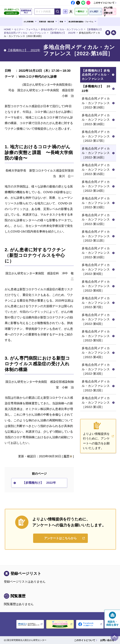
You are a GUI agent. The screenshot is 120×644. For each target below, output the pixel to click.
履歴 (66, 456)
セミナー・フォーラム (26, 29)
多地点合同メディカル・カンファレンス (62, 29)
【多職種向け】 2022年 (62, 33)
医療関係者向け (26, 12)
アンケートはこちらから (60, 538)
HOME (7, 29)
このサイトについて (104, 3)
